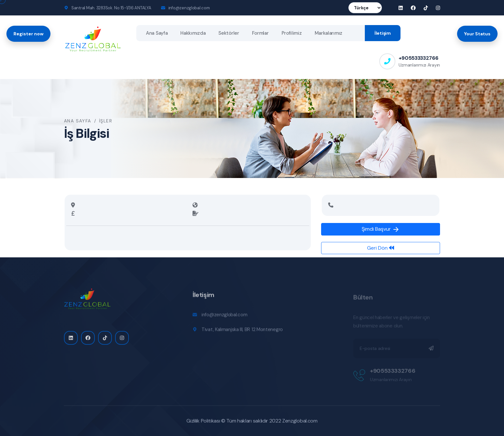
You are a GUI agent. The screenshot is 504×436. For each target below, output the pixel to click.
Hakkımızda (193, 33)
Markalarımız (328, 33)
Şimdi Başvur (381, 229)
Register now (28, 34)
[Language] (365, 8)
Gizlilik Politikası (203, 421)
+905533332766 (419, 58)
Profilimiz (292, 33)
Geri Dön (381, 248)
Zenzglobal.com (300, 421)
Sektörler (229, 33)
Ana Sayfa (157, 33)
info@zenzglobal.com (189, 8)
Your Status (477, 34)
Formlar (260, 33)
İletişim (383, 33)
